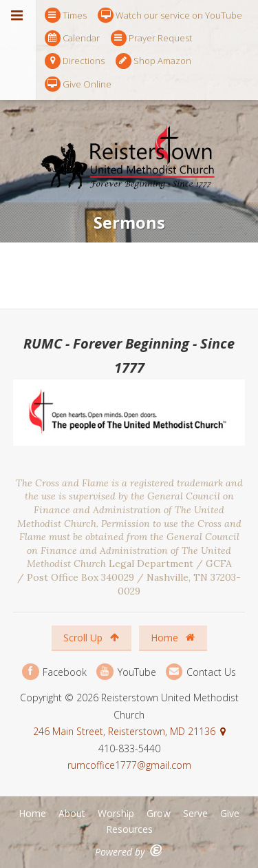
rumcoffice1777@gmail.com (129, 765)
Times (66, 15)
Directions (75, 61)
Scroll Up (91, 638)
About (72, 813)
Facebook (54, 672)
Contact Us (201, 672)
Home (173, 638)
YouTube (126, 672)
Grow (159, 813)
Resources (129, 829)
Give (230, 813)
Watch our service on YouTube (170, 15)
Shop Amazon (153, 61)
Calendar (72, 38)
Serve (195, 813)
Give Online (78, 84)
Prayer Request (151, 38)
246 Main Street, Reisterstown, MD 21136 (124, 731)
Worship (116, 813)
